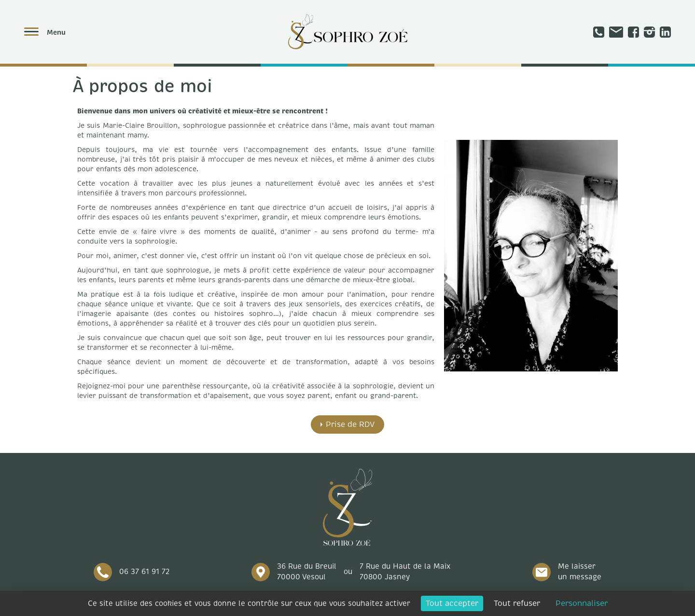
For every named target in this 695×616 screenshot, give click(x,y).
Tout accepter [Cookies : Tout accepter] (452, 603)
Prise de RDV (350, 424)
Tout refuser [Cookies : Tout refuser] (517, 603)
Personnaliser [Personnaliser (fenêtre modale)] (582, 603)
